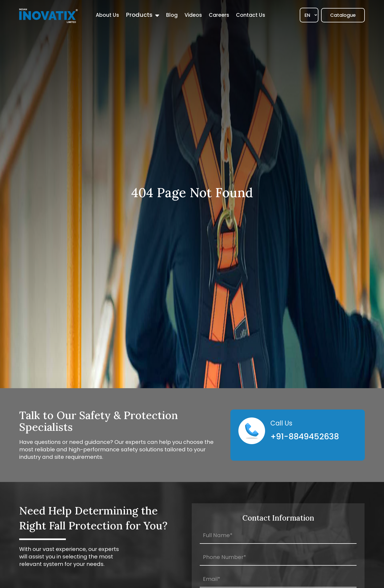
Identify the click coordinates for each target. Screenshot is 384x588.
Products (139, 15)
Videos (193, 15)
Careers (219, 15)
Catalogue (343, 15)
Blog (172, 15)
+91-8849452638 (305, 437)
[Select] (309, 15)
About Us (107, 15)
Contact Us (251, 15)
